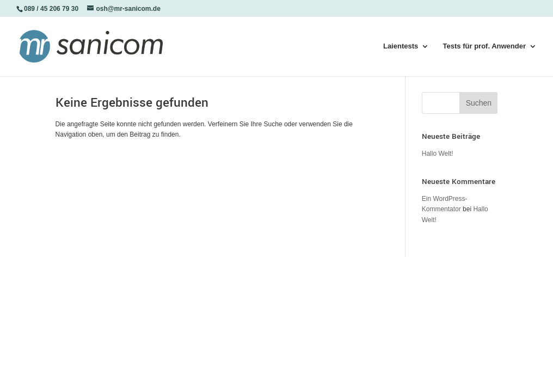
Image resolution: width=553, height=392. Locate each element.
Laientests (401, 46)
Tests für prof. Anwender (484, 46)
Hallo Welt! (438, 154)
